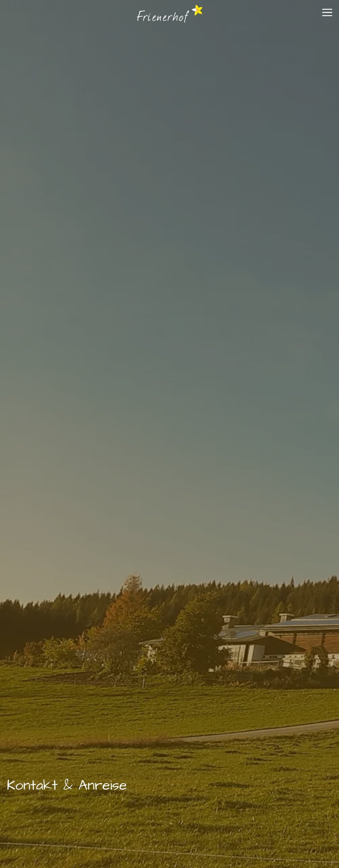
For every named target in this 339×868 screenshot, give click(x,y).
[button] (327, 15)
